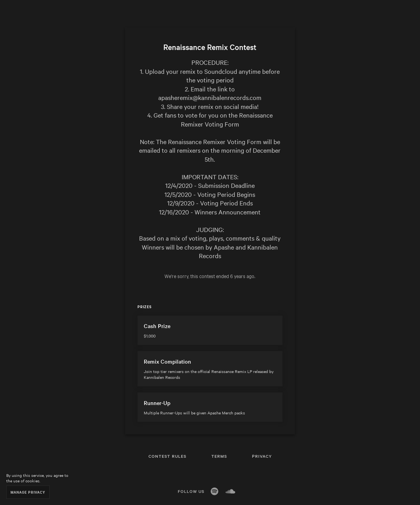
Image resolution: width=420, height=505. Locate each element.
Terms (219, 456)
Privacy (262, 456)
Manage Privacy (28, 492)
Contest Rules (167, 456)
